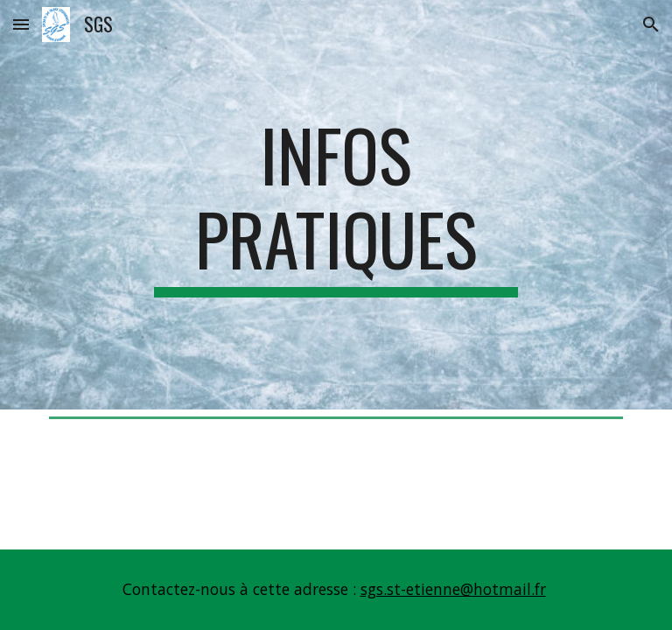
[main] (336, 205)
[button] (21, 24)
